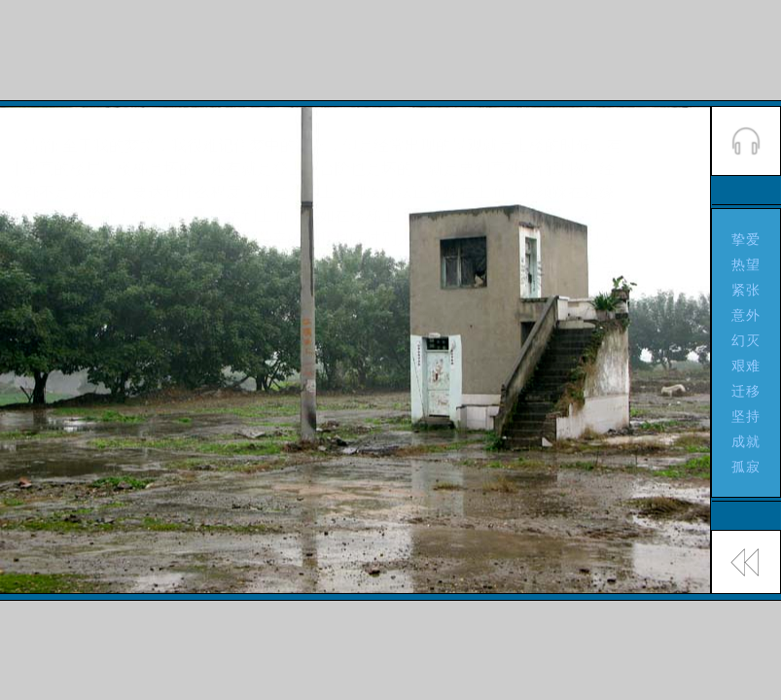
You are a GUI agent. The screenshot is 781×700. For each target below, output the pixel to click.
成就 (746, 441)
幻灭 (746, 340)
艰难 (746, 366)
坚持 (746, 416)
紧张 (746, 290)
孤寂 (746, 467)
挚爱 (746, 239)
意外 (746, 315)
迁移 (746, 391)
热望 (746, 264)
